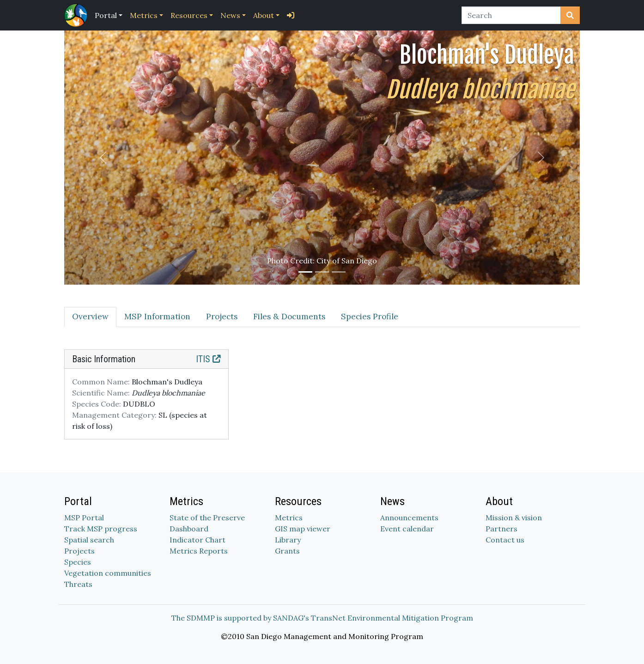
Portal (106, 15)
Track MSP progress (101, 529)
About (264, 15)
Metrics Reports (199, 551)
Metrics (144, 15)
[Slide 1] (305, 272)
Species (78, 562)
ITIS (208, 359)
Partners (501, 529)
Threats (78, 584)
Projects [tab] (222, 317)
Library (288, 540)
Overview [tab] (90, 317)
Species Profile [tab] (370, 317)
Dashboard (189, 529)
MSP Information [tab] (157, 317)
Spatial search (89, 540)
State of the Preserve (207, 518)
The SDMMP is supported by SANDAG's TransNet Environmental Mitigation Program (322, 618)
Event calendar (407, 529)
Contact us (505, 540)
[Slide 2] (322, 272)
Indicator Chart (197, 540)
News (230, 15)
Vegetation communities (108, 573)
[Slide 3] (339, 272)
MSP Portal (84, 518)
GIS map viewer (303, 529)
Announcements (409, 518)
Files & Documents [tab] (289, 317)
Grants (287, 551)
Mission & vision (514, 518)
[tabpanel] (322, 400)
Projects (79, 551)
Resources (189, 15)
